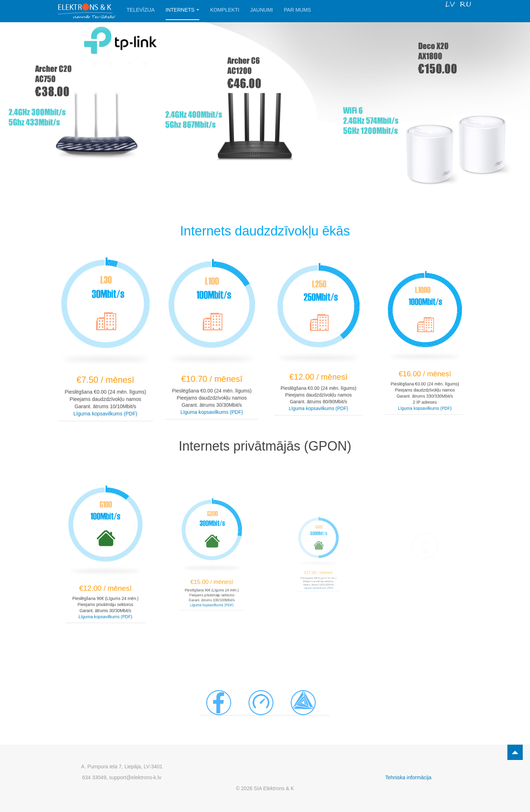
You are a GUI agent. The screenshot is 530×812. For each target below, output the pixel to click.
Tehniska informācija (408, 777)
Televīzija (141, 10)
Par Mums (297, 10)
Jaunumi (262, 10)
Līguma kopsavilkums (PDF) (105, 410)
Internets (182, 10)
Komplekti (225, 10)
